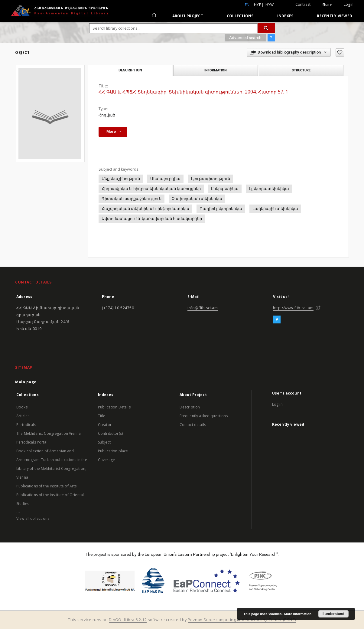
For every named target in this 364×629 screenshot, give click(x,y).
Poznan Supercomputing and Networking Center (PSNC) (242, 620)
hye (257, 5)
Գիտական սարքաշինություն (132, 199)
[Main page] (154, 16)
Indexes (285, 16)
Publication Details (114, 407)
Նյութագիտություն (210, 179)
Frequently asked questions (204, 416)
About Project (188, 16)
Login (349, 4)
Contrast (303, 4)
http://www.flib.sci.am (293, 308)
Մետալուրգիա (165, 179)
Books (22, 407)
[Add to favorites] (340, 52)
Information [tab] (216, 70)
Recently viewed (335, 16)
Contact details (193, 425)
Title (102, 416)
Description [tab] (130, 70)
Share (327, 5)
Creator (105, 425)
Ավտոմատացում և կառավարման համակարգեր (152, 219)
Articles (23, 416)
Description (190, 407)
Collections (240, 16)
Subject (104, 442)
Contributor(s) (110, 433)
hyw (270, 5)
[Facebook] (277, 320)
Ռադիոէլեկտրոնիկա (221, 209)
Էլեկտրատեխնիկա (269, 189)
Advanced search (245, 38)
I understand (333, 614)
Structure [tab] (301, 70)
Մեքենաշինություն (121, 179)
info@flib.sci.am (203, 308)
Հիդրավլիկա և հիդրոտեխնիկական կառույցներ (151, 189)
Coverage (106, 460)
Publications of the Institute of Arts (47, 486)
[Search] (266, 28)
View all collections (33, 518)
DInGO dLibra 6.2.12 (128, 620)
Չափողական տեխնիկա (197, 199)
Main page (26, 382)
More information (298, 614)
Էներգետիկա (225, 189)
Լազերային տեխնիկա (275, 209)
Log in (277, 404)
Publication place (113, 451)
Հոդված (107, 115)
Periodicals (26, 425)
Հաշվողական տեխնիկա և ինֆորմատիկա (145, 209)
